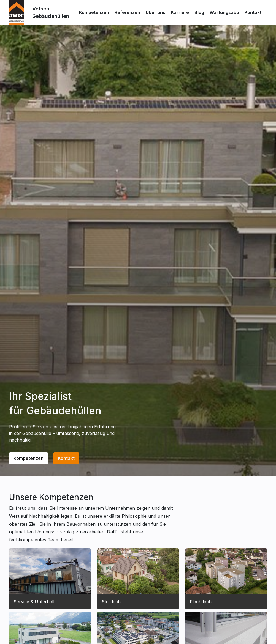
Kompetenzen (94, 12)
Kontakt (253, 12)
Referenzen (127, 12)
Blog (199, 12)
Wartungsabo (224, 12)
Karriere (180, 12)
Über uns (155, 12)
